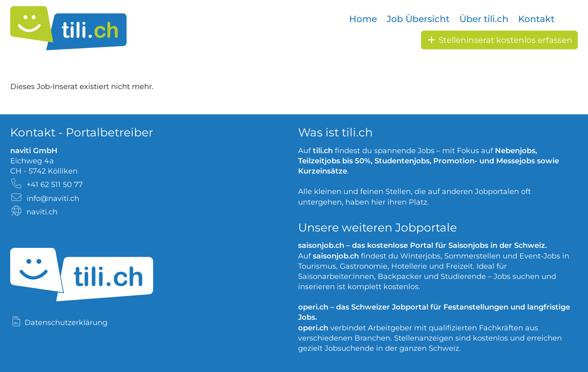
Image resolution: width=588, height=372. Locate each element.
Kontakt (536, 19)
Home (363, 19)
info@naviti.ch (53, 198)
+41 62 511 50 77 (55, 185)
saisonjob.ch (321, 245)
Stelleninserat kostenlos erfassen (499, 40)
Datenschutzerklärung (66, 323)
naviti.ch (42, 212)
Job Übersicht (418, 19)
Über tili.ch (484, 19)
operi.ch (313, 307)
